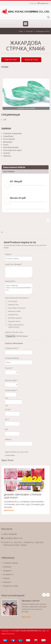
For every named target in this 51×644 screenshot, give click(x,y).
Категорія (29, 31)
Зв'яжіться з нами (11, 586)
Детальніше (9, 510)
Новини (6, 578)
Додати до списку (31, 60)
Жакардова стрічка (43, 31)
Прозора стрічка (31, 601)
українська (43, 3)
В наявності (8, 574)
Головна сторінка (10, 563)
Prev (44, 595)
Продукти (7, 571)
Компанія (7, 567)
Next (48, 595)
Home (21, 31)
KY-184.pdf (16, 181)
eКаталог (7, 582)
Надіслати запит (11, 60)
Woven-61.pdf (18, 198)
